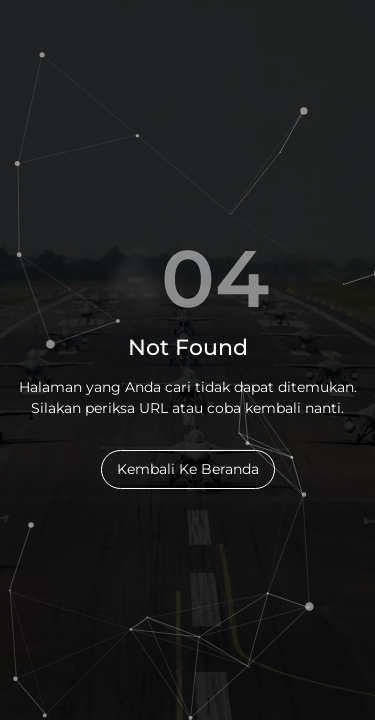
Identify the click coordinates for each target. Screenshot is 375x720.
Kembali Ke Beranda (188, 469)
